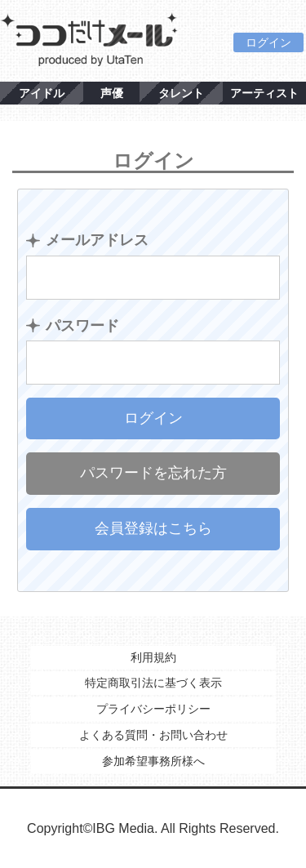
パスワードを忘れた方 (153, 473)
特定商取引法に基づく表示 (153, 683)
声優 (112, 93)
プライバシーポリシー (153, 709)
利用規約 (153, 657)
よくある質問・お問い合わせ (153, 735)
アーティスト (264, 93)
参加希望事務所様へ (153, 761)
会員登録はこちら (153, 528)
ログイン (268, 42)
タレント (181, 93)
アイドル (42, 93)
